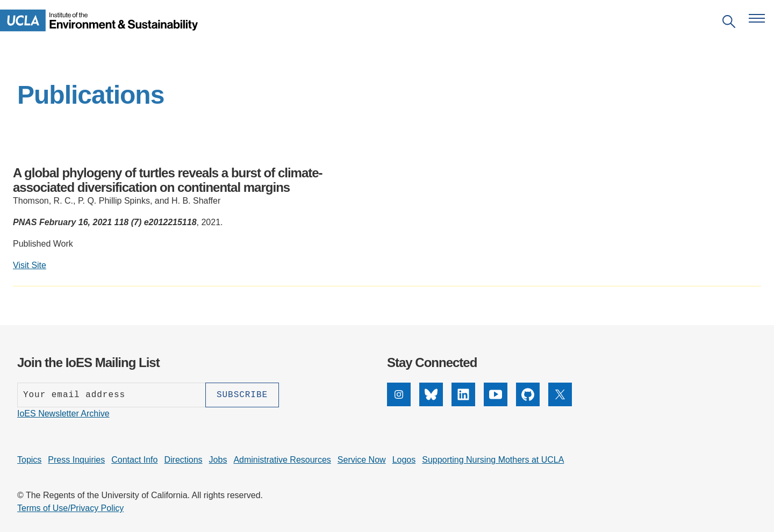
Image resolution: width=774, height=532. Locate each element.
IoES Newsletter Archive (63, 414)
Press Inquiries (76, 460)
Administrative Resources (282, 460)
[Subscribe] (242, 395)
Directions (183, 460)
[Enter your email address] (111, 395)
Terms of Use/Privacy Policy (70, 508)
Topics (29, 460)
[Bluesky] (431, 403)
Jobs (218, 460)
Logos (404, 460)
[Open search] (729, 23)
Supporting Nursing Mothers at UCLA (493, 460)
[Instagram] (399, 403)
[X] (560, 403)
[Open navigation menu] (757, 18)
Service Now (362, 460)
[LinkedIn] (463, 403)
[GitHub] (528, 403)
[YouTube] (496, 403)
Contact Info (134, 460)
